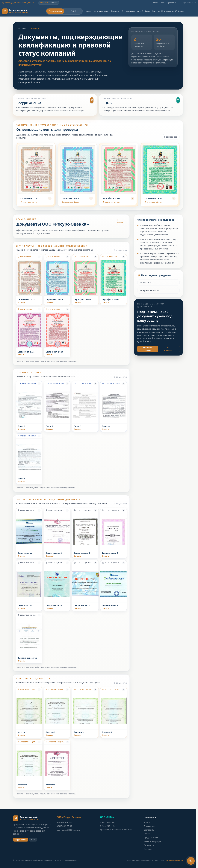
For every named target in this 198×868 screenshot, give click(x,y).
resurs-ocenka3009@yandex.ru (165, 3)
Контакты (156, 11)
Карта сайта (145, 282)
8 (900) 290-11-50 (108, 826)
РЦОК (73, 11)
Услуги (147, 822)
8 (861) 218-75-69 (64, 822)
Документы (115, 11)
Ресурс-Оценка (55, 11)
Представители (151, 837)
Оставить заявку (148, 349)
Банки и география (153, 841)
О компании (149, 826)
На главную (171, 349)
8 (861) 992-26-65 (108, 822)
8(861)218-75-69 (190, 3)
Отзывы (147, 834)
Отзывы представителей (132, 11)
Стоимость (149, 845)
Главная (89, 11)
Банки (147, 11)
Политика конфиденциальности (140, 860)
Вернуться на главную (150, 290)
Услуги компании (102, 11)
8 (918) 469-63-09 (64, 826)
